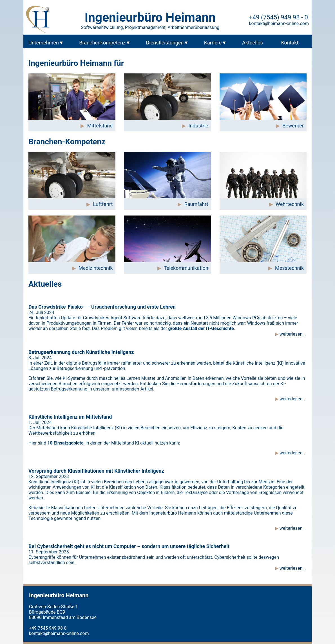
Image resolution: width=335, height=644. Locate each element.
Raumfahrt (196, 204)
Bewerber (293, 126)
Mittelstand (100, 126)
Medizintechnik (96, 268)
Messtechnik (289, 268)
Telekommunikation (186, 268)
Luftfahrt (103, 204)
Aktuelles (253, 43)
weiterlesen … (292, 334)
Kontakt (290, 43)
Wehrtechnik (290, 204)
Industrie (198, 126)
